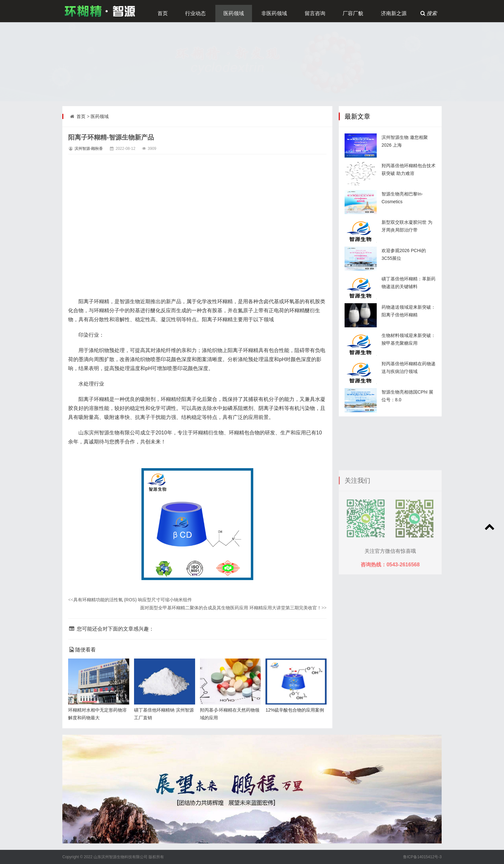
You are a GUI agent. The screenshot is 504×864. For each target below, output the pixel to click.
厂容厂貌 (353, 13)
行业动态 (195, 13)
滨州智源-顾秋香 (89, 149)
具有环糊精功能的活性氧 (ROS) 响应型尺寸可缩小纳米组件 (130, 600)
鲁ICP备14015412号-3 (422, 857)
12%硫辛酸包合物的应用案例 (295, 710)
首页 (163, 13)
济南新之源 (394, 13)
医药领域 (234, 13)
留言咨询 (315, 13)
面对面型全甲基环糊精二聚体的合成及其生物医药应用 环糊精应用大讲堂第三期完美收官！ (233, 608)
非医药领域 (274, 13)
